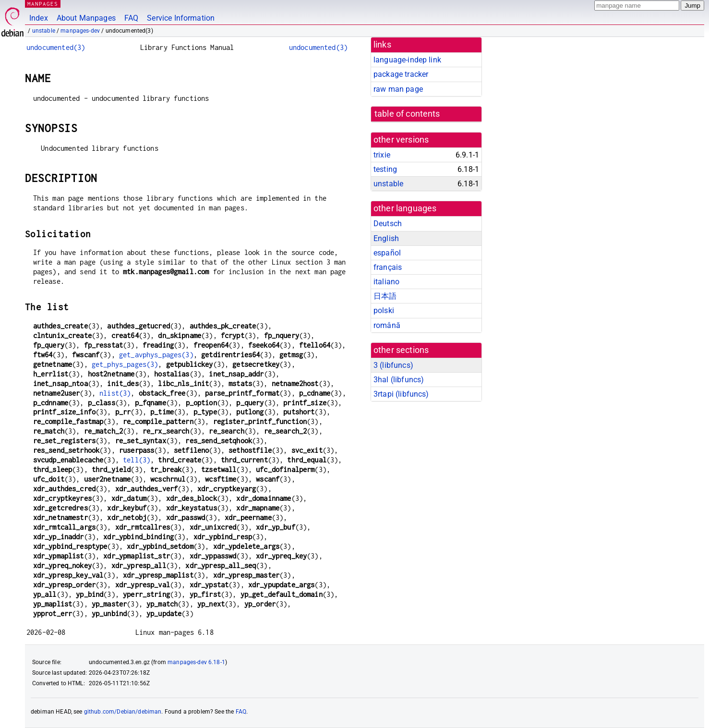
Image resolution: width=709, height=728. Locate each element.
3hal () (399, 380)
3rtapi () (401, 394)
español (387, 253)
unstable (44, 31)
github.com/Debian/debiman (123, 712)
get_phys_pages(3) (125, 364)
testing (385, 169)
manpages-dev (80, 31)
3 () (393, 365)
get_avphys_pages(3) (156, 355)
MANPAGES (43, 4)
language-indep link (407, 60)
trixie (382, 155)
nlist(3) (115, 393)
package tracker (401, 74)
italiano (386, 282)
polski (384, 310)
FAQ (131, 18)
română (387, 325)
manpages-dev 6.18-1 (196, 662)
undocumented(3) (56, 47)
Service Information (181, 18)
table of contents (407, 114)
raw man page (398, 89)
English (386, 238)
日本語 (385, 296)
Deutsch (388, 224)
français (388, 267)
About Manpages (86, 18)
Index (39, 18)
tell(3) (137, 460)
